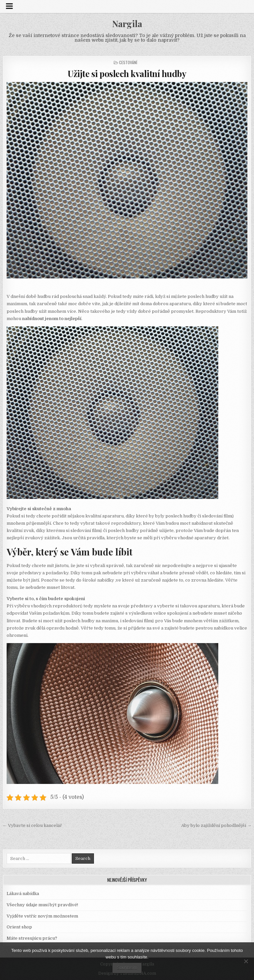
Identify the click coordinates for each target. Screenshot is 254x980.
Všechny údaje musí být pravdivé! (42, 905)
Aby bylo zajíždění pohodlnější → (216, 825)
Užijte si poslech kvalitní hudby (127, 74)
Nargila (127, 24)
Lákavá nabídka (23, 894)
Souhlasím (127, 968)
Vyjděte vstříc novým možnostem (42, 916)
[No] (246, 961)
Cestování (128, 62)
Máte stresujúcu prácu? (32, 938)
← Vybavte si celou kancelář (32, 825)
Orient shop (19, 927)
